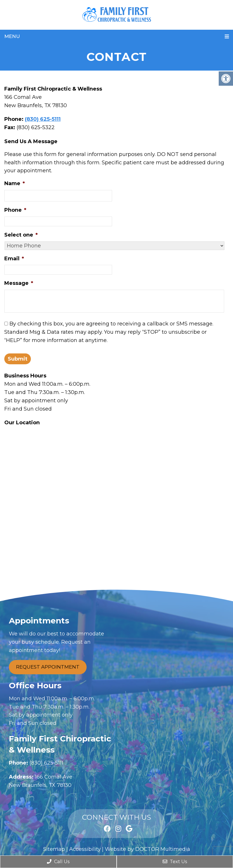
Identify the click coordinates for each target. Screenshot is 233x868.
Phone (15, 210)
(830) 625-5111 (43, 119)
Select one (21, 235)
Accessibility (85, 849)
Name (15, 183)
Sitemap (54, 849)
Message (19, 283)
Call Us (58, 862)
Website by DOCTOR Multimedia (148, 849)
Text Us (175, 862)
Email (14, 259)
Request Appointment (48, 667)
